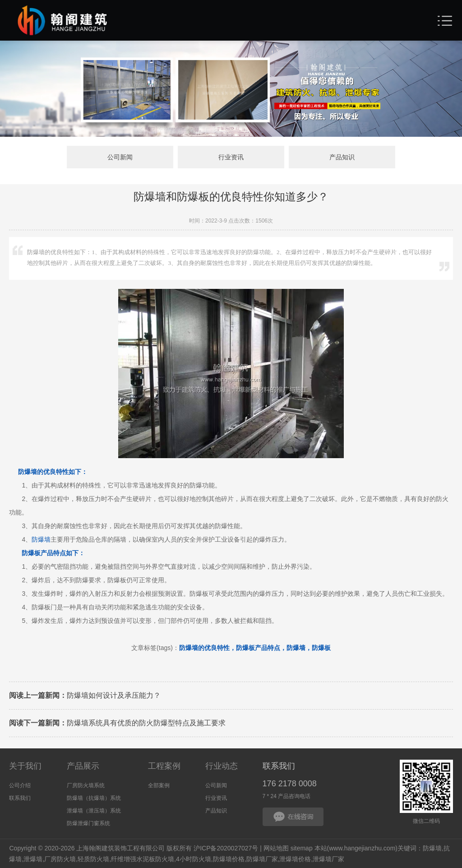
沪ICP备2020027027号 (226, 848)
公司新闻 (120, 157)
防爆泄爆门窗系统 (88, 823)
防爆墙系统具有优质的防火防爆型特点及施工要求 (117, 723)
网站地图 (276, 848)
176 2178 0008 (290, 784)
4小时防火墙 (194, 859)
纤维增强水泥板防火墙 (143, 859)
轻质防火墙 (93, 859)
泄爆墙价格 (295, 859)
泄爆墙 (33, 859)
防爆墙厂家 (262, 859)
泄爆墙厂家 (328, 859)
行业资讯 (231, 157)
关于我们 (25, 766)
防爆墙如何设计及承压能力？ (85, 695)
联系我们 (20, 798)
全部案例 (159, 785)
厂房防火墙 (60, 859)
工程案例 (164, 766)
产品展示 (83, 766)
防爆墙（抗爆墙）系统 (94, 798)
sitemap (302, 848)
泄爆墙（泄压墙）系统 (94, 811)
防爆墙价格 (229, 859)
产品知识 (342, 157)
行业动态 (222, 766)
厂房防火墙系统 (86, 785)
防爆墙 (41, 539)
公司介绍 (20, 785)
